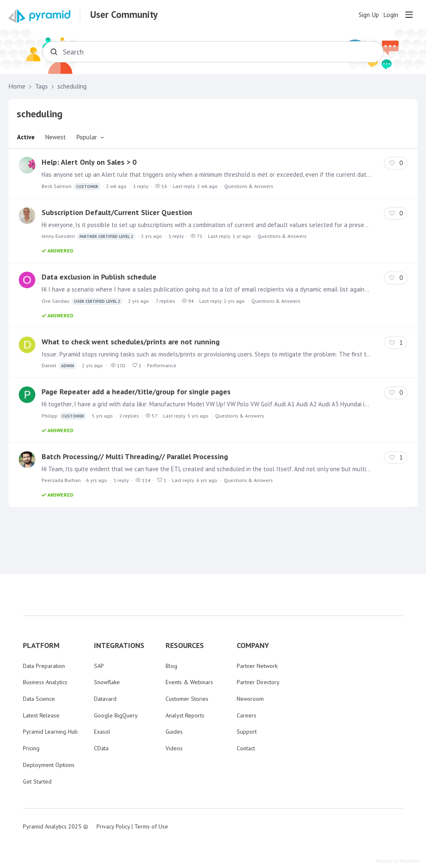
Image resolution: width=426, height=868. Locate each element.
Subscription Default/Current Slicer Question (117, 212)
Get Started (37, 781)
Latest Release (41, 715)
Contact (246, 748)
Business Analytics (45, 682)
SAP (99, 666)
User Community (124, 15)
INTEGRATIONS (119, 645)
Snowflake (107, 682)
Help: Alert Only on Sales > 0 (89, 162)
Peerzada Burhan (61, 480)
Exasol (102, 732)
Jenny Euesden (89, 236)
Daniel (59, 366)
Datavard (105, 699)
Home (17, 86)
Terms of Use (151, 826)
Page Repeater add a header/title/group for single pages (136, 392)
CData (101, 748)
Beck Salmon (71, 187)
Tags (41, 86)
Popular (87, 137)
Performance (162, 365)
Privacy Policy (113, 826)
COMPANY (253, 645)
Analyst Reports (185, 715)
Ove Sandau (82, 301)
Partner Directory (258, 682)
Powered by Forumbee (398, 861)
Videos (174, 748)
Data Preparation (44, 666)
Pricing (31, 748)
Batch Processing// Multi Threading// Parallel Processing (135, 456)
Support (247, 732)
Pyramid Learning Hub (50, 732)
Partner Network (257, 666)
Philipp (64, 416)
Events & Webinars (189, 682)
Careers (246, 715)
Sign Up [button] (369, 15)
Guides (174, 732)
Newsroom (250, 699)
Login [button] (391, 15)
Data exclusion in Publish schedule (99, 277)
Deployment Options (49, 765)
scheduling (72, 86)
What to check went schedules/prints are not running (131, 342)
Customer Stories (187, 699)
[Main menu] (409, 15)
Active (26, 137)
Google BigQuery (116, 715)
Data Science (39, 699)
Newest (56, 137)
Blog (171, 666)
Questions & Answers (249, 186)
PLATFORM (41, 645)
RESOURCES (185, 645)
